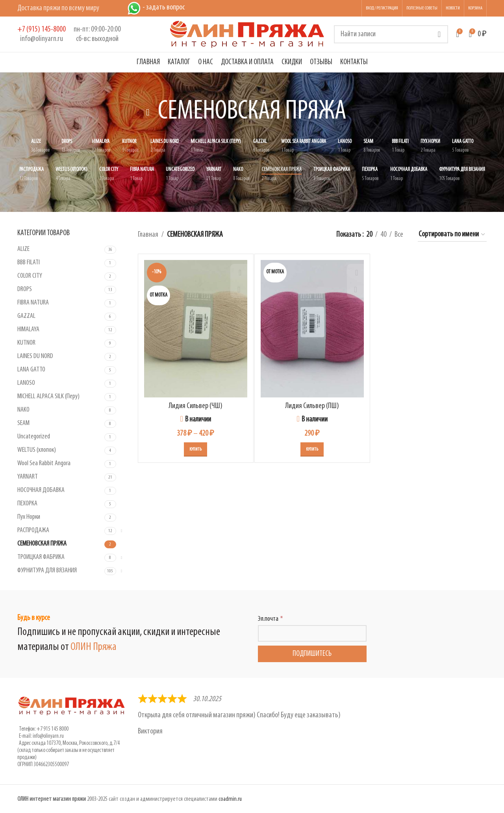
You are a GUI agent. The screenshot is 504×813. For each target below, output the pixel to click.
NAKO (23, 410)
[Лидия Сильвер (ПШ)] (312, 329)
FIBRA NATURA (33, 303)
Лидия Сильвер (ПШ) (312, 406)
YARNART (28, 477)
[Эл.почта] (312, 633)
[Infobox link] (42, 34)
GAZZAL (26, 316)
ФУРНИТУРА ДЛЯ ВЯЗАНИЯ (47, 571)
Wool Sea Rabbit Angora (44, 463)
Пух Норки (29, 517)
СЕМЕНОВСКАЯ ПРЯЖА (42, 544)
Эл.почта (268, 619)
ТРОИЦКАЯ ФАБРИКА (41, 557)
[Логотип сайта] (247, 34)
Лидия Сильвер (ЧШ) (195, 406)
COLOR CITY (30, 276)
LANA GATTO (31, 370)
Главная (148, 235)
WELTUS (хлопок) (37, 450)
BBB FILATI (29, 263)
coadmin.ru (230, 799)
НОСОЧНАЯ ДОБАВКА (41, 490)
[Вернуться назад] (148, 112)
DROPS (25, 289)
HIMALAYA (28, 329)
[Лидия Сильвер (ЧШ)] (196, 329)
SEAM (23, 423)
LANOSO (26, 383)
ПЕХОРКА (27, 504)
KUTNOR (26, 343)
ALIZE (23, 249)
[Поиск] (391, 34)
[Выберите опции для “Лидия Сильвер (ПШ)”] (312, 449)
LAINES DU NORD (35, 356)
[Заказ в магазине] (452, 235)
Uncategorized (34, 437)
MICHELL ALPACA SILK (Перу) (48, 396)
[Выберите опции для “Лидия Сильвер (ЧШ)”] (195, 449)
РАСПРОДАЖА (33, 530)
